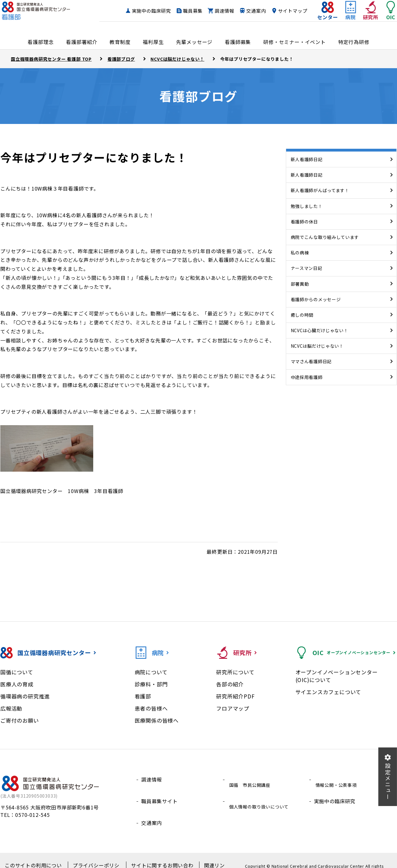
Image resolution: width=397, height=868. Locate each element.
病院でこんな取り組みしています (325, 237)
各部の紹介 (230, 684)
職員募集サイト (159, 794)
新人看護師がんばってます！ (320, 190)
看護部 (143, 696)
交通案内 (285, 11)
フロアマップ (233, 708)
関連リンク (207, 856)
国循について (17, 672)
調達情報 (253, 11)
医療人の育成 (17, 684)
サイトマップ (280, 23)
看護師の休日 (304, 222)
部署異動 (300, 284)
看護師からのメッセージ (316, 299)
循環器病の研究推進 (25, 696)
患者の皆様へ (151, 708)
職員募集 (222, 11)
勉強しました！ (307, 206)
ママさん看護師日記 (311, 361)
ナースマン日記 (307, 268)
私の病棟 (300, 253)
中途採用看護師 (307, 377)
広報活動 (11, 708)
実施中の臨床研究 (180, 11)
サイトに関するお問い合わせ (156, 856)
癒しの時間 (302, 315)
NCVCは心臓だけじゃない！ (320, 330)
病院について (151, 672)
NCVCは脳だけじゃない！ (317, 346)
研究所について (235, 672)
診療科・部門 (151, 684)
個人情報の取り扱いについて (261, 794)
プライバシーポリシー (94, 856)
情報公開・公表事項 (337, 779)
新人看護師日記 (307, 159)
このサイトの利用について (34, 856)
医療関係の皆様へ (157, 720)
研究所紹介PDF (235, 696)
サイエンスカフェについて (328, 692)
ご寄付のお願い (20, 720)
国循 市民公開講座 (251, 779)
